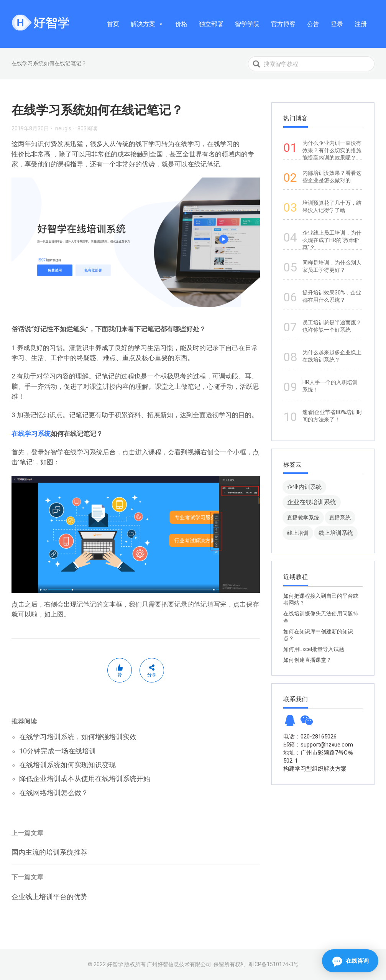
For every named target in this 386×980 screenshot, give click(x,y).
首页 (113, 24)
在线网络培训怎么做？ (54, 793)
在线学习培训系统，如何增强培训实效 (78, 737)
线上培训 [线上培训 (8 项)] (298, 533)
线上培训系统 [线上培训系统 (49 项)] (336, 533)
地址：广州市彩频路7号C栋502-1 (318, 757)
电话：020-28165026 (310, 737)
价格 (181, 24)
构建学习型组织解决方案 (315, 769)
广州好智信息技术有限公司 (179, 964)
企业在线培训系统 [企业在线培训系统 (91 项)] (312, 502)
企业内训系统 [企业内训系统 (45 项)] (304, 487)
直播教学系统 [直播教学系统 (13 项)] (303, 518)
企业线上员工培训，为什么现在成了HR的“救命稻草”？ (332, 240)
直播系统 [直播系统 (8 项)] (340, 518)
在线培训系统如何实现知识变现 (67, 765)
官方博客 (283, 24)
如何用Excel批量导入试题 (314, 649)
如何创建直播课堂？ (307, 660)
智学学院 (247, 24)
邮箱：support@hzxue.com (318, 745)
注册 (361, 24)
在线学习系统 (31, 434)
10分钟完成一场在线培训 (57, 751)
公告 (313, 24)
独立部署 (211, 24)
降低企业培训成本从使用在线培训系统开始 (85, 779)
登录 (337, 24)
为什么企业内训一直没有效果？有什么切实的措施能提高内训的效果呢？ (332, 150)
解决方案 (147, 24)
